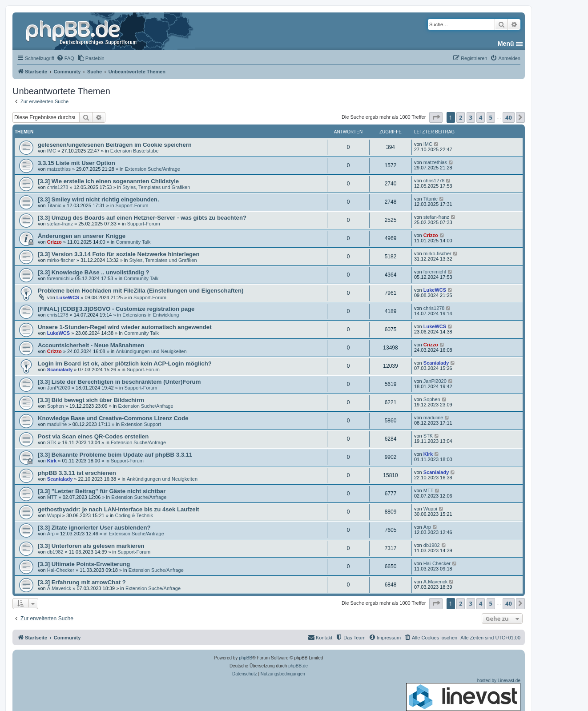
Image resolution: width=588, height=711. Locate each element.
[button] (436, 117)
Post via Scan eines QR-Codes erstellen (93, 436)
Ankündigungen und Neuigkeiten (151, 351)
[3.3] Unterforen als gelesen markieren (91, 546)
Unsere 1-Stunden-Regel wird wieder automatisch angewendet (125, 327)
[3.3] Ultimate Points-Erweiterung (84, 564)
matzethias (59, 169)
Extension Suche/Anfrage (153, 169)
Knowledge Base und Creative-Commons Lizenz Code (113, 418)
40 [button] (509, 117)
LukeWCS (68, 297)
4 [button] (481, 117)
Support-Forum (132, 205)
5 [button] (491, 117)
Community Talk (133, 242)
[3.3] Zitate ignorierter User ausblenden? (94, 528)
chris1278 (58, 187)
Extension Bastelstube (135, 151)
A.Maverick (59, 588)
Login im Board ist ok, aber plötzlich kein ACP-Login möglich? (125, 364)
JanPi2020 (59, 388)
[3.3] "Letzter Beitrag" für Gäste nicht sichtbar (102, 491)
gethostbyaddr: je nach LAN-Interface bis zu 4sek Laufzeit (119, 509)
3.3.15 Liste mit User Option (77, 163)
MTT (52, 497)
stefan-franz (60, 224)
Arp (51, 534)
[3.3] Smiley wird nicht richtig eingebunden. (99, 199)
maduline (57, 424)
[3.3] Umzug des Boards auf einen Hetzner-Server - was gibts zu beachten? (142, 218)
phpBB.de (298, 666)
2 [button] (461, 117)
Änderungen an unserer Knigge (82, 236)
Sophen (56, 406)
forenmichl (58, 278)
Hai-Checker (61, 570)
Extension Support (141, 424)
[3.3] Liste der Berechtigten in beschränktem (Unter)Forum (119, 382)
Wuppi (54, 515)
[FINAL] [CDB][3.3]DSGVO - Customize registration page (116, 309)
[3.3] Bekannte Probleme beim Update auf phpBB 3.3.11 (115, 455)
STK (52, 442)
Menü (506, 44)
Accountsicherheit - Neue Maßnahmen (91, 345)
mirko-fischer (61, 260)
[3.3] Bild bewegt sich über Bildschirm (91, 400)
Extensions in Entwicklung (151, 315)
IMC (52, 151)
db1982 (55, 552)
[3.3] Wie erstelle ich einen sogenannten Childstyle (108, 181)
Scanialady (60, 370)
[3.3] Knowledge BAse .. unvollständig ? (94, 272)
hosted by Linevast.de (463, 695)
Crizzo (54, 242)
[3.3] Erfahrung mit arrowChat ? (82, 582)
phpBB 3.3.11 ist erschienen (77, 473)
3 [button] (471, 117)
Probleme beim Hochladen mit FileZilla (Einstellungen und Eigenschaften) (141, 291)
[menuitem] (65, 58)
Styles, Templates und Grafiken (156, 187)
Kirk (52, 461)
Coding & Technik (134, 515)
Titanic (54, 205)
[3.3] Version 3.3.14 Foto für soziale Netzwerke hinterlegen (119, 254)
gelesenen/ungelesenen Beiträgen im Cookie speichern (115, 145)
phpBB (246, 658)
